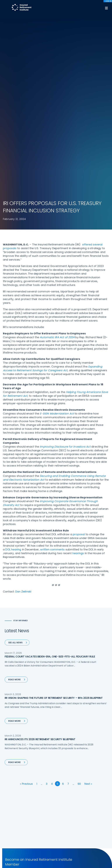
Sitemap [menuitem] (9, 851)
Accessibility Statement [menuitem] (43, 851)
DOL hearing (13, 368)
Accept (57, 864)
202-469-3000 (26, 812)
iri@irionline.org (27, 817)
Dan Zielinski (23, 410)
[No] (108, 862)
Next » (88, 602)
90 (79, 602)
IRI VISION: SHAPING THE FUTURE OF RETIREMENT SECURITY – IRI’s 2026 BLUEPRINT (54, 517)
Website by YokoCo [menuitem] (65, 851)
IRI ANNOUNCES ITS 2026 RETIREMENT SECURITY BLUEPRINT (40, 558)
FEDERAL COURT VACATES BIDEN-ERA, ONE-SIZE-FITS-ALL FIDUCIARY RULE (50, 475)
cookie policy (81, 859)
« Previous (26, 602)
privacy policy (66, 859)
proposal (79, 353)
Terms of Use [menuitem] (22, 851)
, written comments (52, 368)
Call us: (7, 812)
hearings (78, 372)
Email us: (8, 817)
